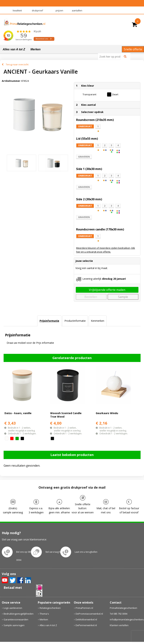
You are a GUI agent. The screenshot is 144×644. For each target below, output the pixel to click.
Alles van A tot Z (14, 49)
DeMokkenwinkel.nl (86, 619)
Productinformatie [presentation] (75, 321)
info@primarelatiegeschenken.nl (126, 619)
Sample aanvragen (14, 625)
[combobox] (111, 56)
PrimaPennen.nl (84, 608)
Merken (35, 49)
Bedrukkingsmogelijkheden (19, 614)
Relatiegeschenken (50, 608)
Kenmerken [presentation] (98, 321)
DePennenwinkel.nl (86, 625)
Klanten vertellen (119, 625)
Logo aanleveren (13, 608)
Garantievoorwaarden (16, 619)
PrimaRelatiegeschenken (123, 608)
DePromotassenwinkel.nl (89, 614)
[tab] (49, 321)
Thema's (44, 614)
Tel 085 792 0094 (119, 614)
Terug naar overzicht (17, 64)
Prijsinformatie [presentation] (49, 321)
